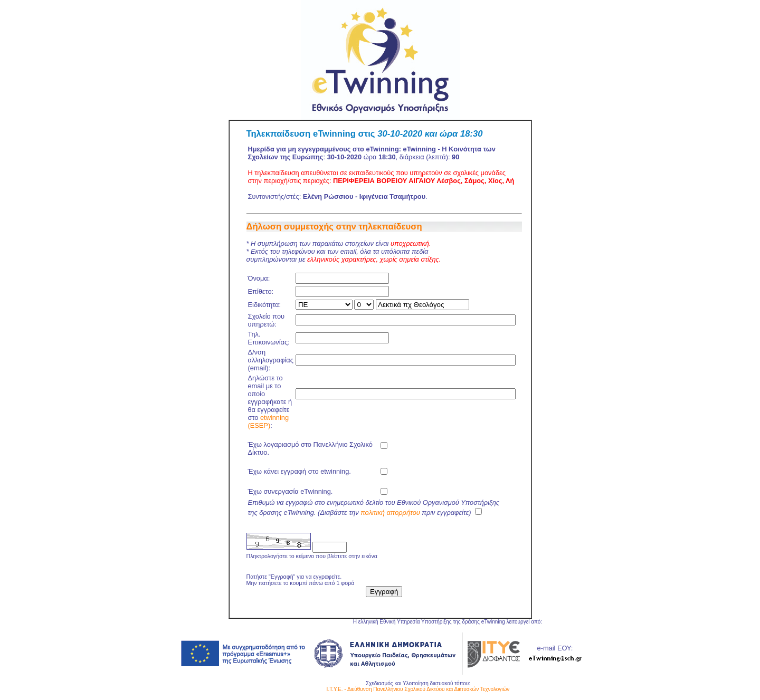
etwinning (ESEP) (269, 421)
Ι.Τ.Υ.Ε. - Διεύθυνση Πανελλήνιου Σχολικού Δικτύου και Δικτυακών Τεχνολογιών (418, 689)
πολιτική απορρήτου (390, 512)
